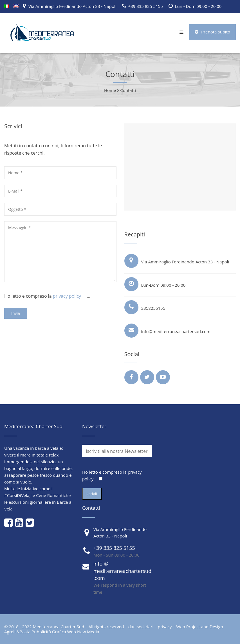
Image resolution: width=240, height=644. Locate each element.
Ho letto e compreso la (48, 296)
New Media (88, 632)
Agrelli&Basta (17, 632)
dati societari (141, 627)
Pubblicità (41, 632)
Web (72, 632)
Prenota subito (212, 32)
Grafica (59, 632)
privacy (165, 627)
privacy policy (67, 296)
